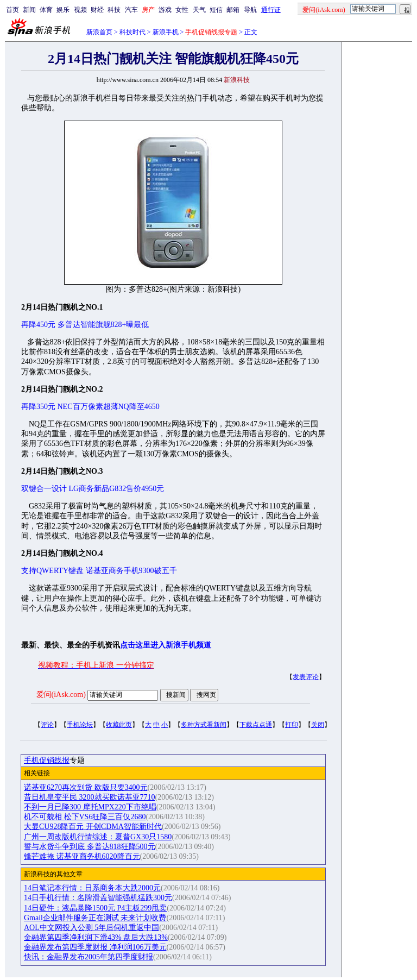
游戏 (165, 10)
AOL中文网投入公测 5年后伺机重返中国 (91, 928)
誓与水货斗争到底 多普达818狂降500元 (90, 847)
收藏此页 (119, 725)
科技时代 (132, 32)
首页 (12, 10)
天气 (199, 10)
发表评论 (306, 677)
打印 (292, 725)
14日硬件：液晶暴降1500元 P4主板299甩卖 (95, 908)
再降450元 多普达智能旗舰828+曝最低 (85, 325)
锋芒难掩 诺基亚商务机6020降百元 (82, 856)
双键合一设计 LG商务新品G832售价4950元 (93, 489)
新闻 (29, 10)
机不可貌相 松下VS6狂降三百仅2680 (85, 817)
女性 (182, 10)
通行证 (271, 10)
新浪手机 (166, 32)
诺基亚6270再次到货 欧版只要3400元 (86, 787)
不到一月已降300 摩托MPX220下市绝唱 (90, 807)
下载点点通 (256, 725)
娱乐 (63, 10)
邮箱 (233, 10)
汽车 (131, 10)
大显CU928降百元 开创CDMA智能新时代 (93, 827)
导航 (250, 10)
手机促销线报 (47, 760)
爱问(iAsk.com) (61, 695)
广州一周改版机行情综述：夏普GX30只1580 (98, 837)
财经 (97, 10)
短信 (216, 10)
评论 (47, 725)
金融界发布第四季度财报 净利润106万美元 (95, 947)
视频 (80, 10)
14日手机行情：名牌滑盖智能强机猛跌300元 (98, 898)
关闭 (318, 725)
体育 (46, 10)
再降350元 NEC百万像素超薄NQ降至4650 (90, 407)
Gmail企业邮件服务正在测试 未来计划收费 (95, 918)
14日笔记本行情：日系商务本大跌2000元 (92, 888)
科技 (114, 10)
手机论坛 (80, 725)
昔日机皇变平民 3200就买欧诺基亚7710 (90, 797)
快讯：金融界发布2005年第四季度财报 (89, 957)
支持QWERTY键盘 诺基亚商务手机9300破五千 (99, 571)
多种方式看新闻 (204, 725)
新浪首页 (99, 32)
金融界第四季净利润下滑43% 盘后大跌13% (96, 937)
